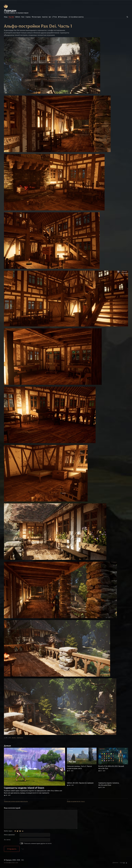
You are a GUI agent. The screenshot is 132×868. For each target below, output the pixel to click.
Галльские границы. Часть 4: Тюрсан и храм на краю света (79, 768)
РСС (23, 860)
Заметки (45, 17)
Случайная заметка (76, 17)
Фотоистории (36, 17)
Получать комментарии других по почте (36, 844)
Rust (23, 17)
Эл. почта (7, 840)
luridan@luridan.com (11, 863)
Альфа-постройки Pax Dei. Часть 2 (76, 802)
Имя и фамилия (9, 835)
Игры (6, 17)
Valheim (18, 17)
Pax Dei (11, 17)
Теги (55, 17)
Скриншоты (20, 738)
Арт (50, 17)
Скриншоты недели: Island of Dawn (24, 788)
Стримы (28, 17)
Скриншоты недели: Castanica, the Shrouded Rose (109, 784)
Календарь (63, 17)
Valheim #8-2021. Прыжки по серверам (80, 783)
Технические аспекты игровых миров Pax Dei (16, 802)
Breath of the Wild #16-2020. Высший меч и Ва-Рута (111, 768)
